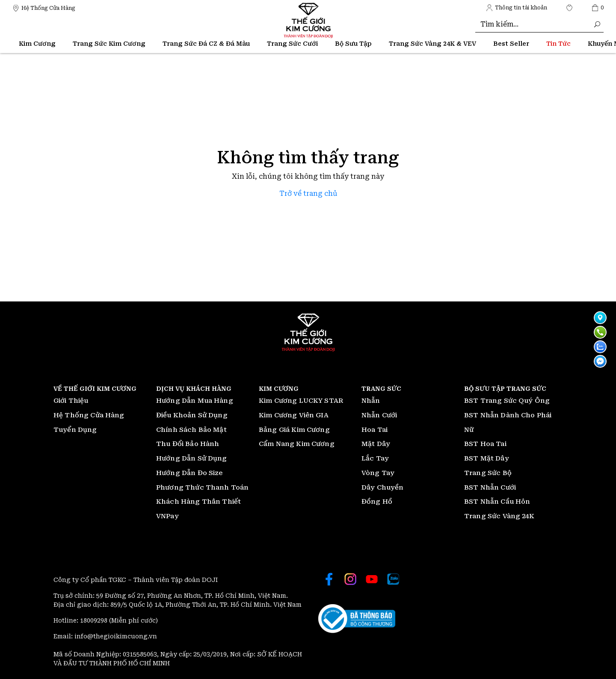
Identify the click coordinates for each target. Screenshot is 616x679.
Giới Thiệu (71, 401)
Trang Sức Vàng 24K (499, 516)
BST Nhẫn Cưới (490, 487)
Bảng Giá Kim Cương (294, 430)
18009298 (95, 620)
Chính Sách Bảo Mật (191, 430)
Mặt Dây (376, 444)
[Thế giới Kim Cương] (44, 7)
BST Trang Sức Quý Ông (507, 401)
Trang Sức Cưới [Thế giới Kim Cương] (292, 44)
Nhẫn (371, 401)
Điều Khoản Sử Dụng (192, 415)
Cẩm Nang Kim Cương (297, 444)
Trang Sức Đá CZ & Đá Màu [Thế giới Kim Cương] (206, 44)
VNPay (167, 516)
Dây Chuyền (383, 487)
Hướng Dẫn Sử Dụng (192, 458)
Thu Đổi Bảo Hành (188, 444)
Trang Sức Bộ (488, 473)
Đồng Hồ (377, 502)
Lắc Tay (375, 458)
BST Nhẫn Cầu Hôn (497, 502)
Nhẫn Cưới (379, 415)
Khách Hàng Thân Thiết (198, 502)
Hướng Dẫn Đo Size (190, 473)
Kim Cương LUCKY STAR (301, 401)
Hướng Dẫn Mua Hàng (195, 401)
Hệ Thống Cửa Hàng (89, 415)
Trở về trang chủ (308, 193)
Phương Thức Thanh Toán (202, 487)
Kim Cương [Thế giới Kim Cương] (37, 44)
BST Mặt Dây (487, 458)
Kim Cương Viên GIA (294, 415)
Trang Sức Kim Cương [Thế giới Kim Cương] (109, 44)
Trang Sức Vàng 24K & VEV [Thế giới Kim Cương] (432, 44)
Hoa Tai (375, 430)
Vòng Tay (378, 473)
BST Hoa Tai (485, 444)
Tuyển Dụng (75, 430)
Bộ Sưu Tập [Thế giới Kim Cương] (353, 44)
